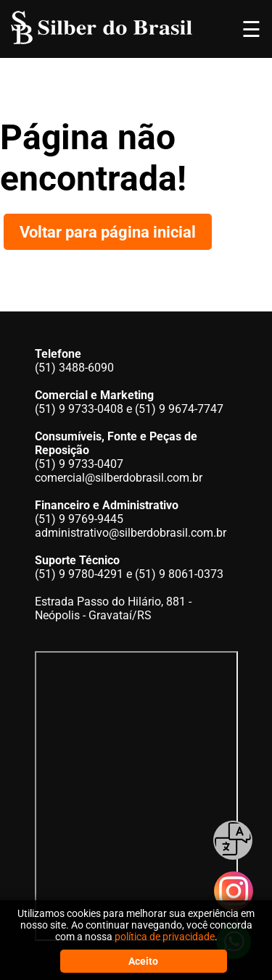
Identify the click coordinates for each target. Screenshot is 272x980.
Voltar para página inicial (108, 232)
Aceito (143, 961)
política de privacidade (165, 937)
